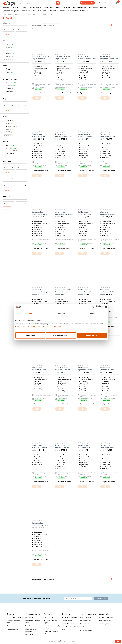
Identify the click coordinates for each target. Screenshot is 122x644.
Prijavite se (101, 599)
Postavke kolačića (61, 335)
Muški (8, 72)
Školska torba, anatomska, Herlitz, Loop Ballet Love (108, 446)
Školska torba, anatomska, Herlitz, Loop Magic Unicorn (39, 213)
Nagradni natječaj (13, 629)
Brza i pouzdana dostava (70, 617)
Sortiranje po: (37, 25)
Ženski (8, 69)
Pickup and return (86, 630)
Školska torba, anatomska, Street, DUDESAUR (108, 369)
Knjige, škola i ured (39, 11)
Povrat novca (85, 624)
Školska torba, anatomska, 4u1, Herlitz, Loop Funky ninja (64, 213)
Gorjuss (9, 56)
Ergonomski (10, 86)
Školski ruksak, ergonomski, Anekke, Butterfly (85, 446)
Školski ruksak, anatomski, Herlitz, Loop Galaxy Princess (87, 58)
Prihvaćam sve (92, 335)
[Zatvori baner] (106, 307)
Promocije (62, 11)
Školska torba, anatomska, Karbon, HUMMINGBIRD (62, 446)
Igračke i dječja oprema (11, 11)
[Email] (78, 598)
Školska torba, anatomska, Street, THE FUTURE (41, 524)
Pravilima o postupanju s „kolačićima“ (47, 326)
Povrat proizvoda (86, 621)
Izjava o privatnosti (105, 621)
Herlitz (8, 44)
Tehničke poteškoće (32, 626)
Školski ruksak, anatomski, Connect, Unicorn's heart (40, 446)
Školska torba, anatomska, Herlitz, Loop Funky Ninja (108, 291)
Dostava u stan (67, 621)
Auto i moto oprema (79, 8)
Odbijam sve (30, 335)
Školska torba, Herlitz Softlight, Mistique (86, 135)
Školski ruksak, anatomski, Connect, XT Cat (109, 58)
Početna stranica (8, 14)
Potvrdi (7, 35)
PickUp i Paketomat (68, 624)
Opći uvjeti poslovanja (106, 617)
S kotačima (10, 92)
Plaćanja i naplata (49, 617)
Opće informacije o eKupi (15, 617)
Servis (82, 627)
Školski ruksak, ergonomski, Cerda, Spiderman (39, 369)
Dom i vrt (103, 8)
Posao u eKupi (12, 626)
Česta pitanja (30, 617)
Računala (6, 8)
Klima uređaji (48, 8)
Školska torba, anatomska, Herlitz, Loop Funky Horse (39, 291)
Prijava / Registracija (104, 3)
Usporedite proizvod (40, 93)
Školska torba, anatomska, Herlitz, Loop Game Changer (85, 291)
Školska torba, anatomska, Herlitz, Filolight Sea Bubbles (40, 135)
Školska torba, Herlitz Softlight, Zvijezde (63, 291)
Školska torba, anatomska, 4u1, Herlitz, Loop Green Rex (109, 135)
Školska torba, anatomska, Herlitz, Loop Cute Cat (108, 213)
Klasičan (9, 89)
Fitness (58, 8)
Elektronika (16, 8)
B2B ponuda (84, 11)
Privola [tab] (29, 313)
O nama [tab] (93, 313)
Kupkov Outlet (73, 11)
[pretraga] (58, 3)
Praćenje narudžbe (87, 3)
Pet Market (52, 11)
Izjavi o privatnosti (23, 326)
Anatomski (10, 83)
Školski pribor (31, 14)
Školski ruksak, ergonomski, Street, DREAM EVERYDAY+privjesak (85, 369)
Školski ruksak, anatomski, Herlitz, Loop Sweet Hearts (64, 135)
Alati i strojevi (93, 8)
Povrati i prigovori (86, 617)
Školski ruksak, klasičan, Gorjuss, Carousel (41, 58)
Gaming (25, 8)
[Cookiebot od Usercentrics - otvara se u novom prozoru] (94, 307)
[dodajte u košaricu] (37, 98)
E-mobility (66, 8)
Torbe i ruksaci (42, 14)
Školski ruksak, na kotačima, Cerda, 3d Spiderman (62, 369)
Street (8, 50)
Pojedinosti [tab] (61, 313)
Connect (9, 53)
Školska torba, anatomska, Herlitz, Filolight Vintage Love (85, 213)
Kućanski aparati (36, 8)
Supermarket (26, 11)
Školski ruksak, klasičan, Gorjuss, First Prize (64, 58)
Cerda (8, 47)
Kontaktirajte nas (104, 624)
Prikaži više (8, 60)
